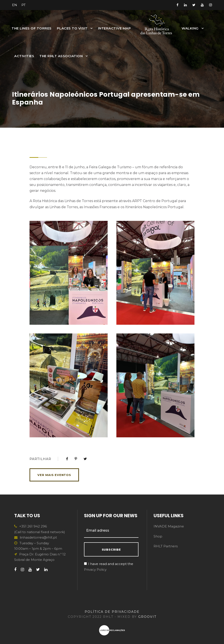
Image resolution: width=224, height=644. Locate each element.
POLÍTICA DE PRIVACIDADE (112, 612)
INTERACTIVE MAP (115, 28)
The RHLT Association (61, 56)
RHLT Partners (166, 546)
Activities (24, 56)
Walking (190, 28)
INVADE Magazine (169, 526)
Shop (158, 536)
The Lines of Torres (32, 28)
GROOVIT (147, 617)
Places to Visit (72, 28)
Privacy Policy (95, 569)
